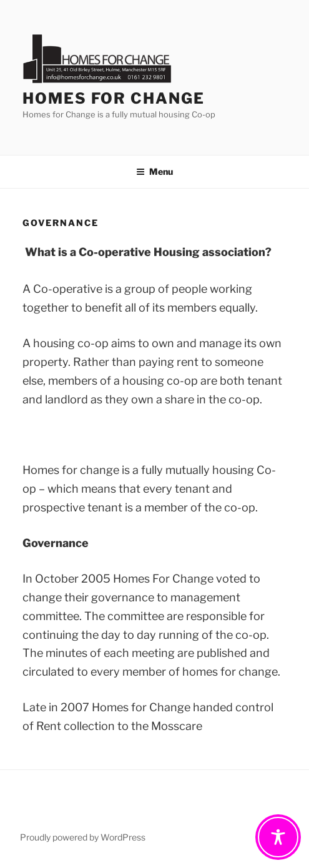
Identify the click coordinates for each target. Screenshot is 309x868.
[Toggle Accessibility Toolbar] (278, 837)
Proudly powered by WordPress (83, 837)
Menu (154, 171)
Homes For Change (114, 98)
